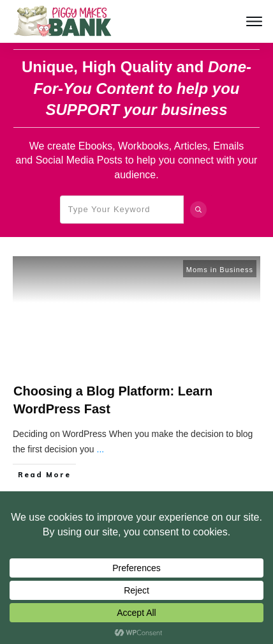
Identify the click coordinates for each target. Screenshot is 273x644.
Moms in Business (220, 270)
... (101, 449)
